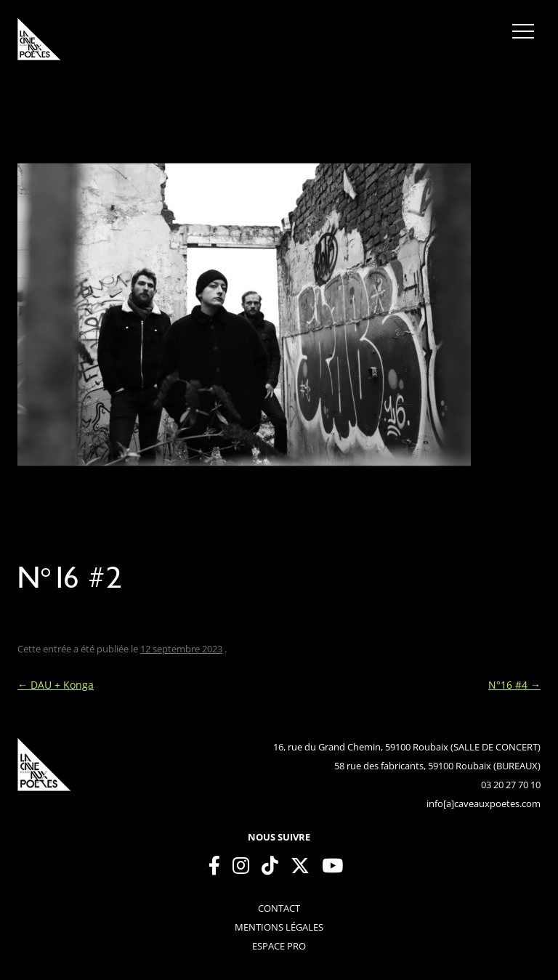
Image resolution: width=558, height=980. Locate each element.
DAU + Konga (56, 685)
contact (279, 908)
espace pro (279, 946)
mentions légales (279, 927)
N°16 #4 (514, 685)
